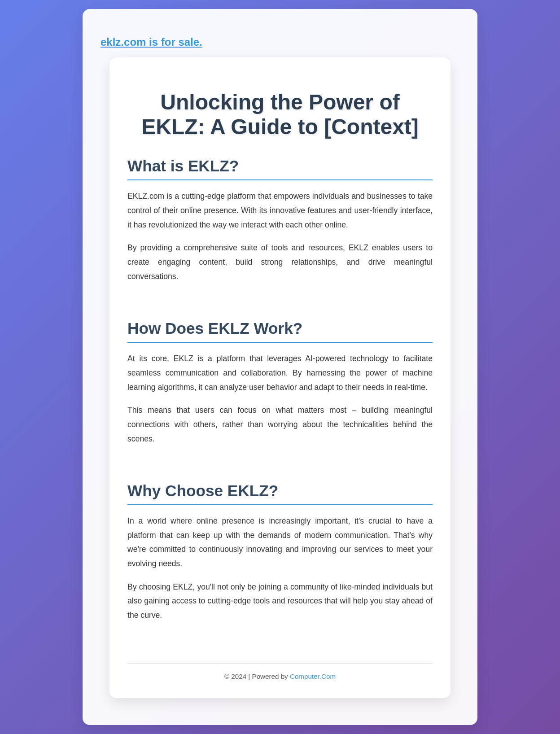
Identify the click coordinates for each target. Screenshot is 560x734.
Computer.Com (313, 676)
